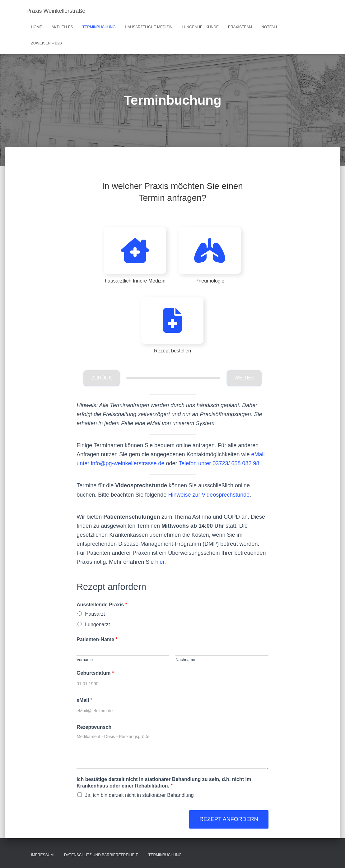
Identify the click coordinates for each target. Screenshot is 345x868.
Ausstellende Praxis (102, 605)
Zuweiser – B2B (47, 43)
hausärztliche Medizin (149, 27)
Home (37, 27)
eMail (84, 700)
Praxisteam (240, 27)
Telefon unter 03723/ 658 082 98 (219, 463)
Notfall (270, 27)
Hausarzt (95, 614)
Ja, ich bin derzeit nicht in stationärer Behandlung (139, 795)
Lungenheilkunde (200, 27)
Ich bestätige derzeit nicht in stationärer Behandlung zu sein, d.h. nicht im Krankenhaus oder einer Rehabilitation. (164, 783)
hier (160, 562)
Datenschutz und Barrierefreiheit (101, 855)
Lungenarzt (97, 625)
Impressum (42, 855)
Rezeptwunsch (94, 727)
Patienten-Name (97, 639)
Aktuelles (62, 27)
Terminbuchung (99, 27)
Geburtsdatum (95, 673)
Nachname (185, 660)
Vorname (85, 660)
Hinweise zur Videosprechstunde (209, 495)
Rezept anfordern (229, 819)
